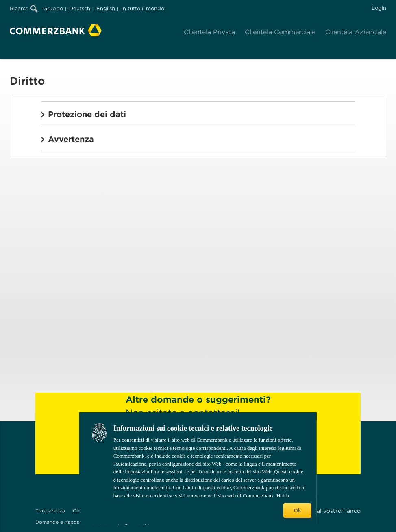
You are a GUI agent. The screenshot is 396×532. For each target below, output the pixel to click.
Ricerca (24, 8)
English (106, 8)
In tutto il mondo (143, 8)
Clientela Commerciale (280, 32)
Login (379, 8)
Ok (297, 510)
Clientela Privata (209, 32)
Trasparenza (50, 511)
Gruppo (53, 8)
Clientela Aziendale (356, 32)
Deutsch (80, 8)
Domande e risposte (60, 522)
